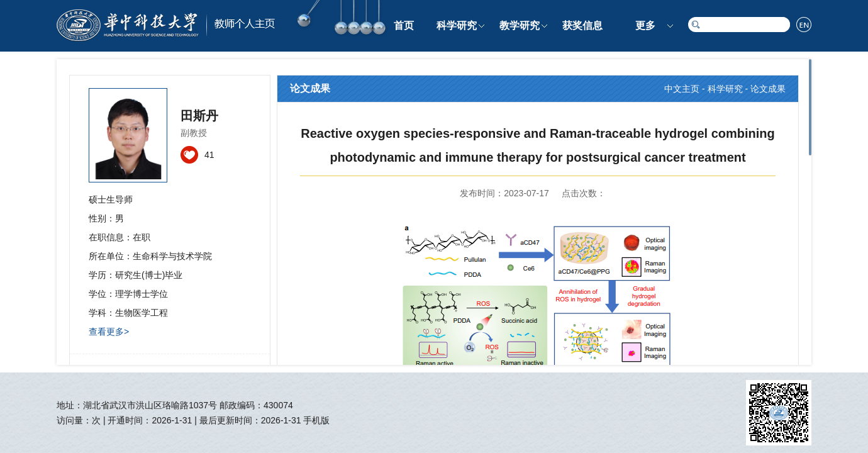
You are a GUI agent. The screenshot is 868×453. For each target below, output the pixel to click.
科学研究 (457, 25)
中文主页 (682, 89)
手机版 (316, 420)
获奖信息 (582, 25)
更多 (645, 25)
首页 (404, 25)
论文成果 (768, 89)
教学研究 (520, 25)
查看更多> (109, 332)
